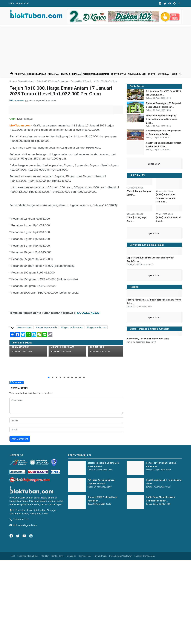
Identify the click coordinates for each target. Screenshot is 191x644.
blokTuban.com (17, 100)
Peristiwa (20, 74)
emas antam (26, 327)
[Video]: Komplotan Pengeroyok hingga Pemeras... (166, 198)
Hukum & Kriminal (71, 74)
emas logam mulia (47, 327)
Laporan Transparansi (145, 556)
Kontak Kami (57, 556)
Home (12, 81)
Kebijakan (53, 74)
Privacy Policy (100, 556)
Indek (174, 74)
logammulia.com (97, 327)
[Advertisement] (96, 48)
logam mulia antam (73, 327)
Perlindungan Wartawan (121, 556)
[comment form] (66, 406)
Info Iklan (45, 556)
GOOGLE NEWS (88, 313)
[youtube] (170, 3)
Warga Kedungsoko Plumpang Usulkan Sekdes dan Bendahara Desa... (162, 119)
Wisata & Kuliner (137, 74)
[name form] (66, 420)
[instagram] (174, 3)
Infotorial (163, 74)
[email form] (66, 430)
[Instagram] (31, 536)
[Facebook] (12, 536)
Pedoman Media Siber (28, 556)
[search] (179, 74)
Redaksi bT (71, 556)
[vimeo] (179, 3)
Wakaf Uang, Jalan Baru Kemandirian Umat (148, 339)
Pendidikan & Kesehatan (96, 74)
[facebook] (160, 3)
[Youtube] (25, 536)
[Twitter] (18, 536)
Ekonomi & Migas (37, 74)
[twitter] (165, 3)
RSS (13, 556)
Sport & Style (118, 74)
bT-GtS (151, 74)
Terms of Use (85, 556)
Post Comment (20, 439)
